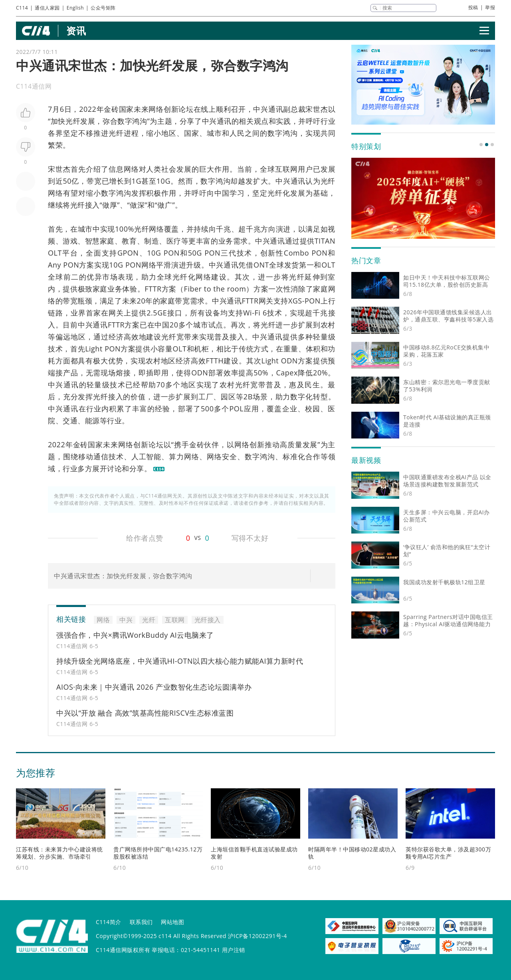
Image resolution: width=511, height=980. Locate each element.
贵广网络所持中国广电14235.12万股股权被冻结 (158, 853)
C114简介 (109, 922)
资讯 (76, 31)
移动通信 (93, 456)
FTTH (215, 361)
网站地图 (172, 922)
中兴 (260, 109)
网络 (156, 109)
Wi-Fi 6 (255, 313)
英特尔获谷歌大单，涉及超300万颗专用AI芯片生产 (448, 853)
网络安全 (222, 456)
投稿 (473, 7)
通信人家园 (47, 8)
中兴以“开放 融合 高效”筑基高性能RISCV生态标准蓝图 (145, 713)
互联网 (286, 169)
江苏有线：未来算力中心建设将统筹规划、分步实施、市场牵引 (59, 853)
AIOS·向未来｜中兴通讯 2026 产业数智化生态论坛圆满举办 (154, 687)
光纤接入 (85, 205)
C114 (22, 8)
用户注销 (234, 950)
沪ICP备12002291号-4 (257, 936)
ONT (261, 265)
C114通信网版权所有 (123, 950)
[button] (481, 145)
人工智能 (147, 456)
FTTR (153, 289)
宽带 (184, 337)
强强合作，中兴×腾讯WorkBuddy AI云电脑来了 (135, 635)
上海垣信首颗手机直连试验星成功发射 (254, 853)
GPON (128, 253)
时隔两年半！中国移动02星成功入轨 (352, 853)
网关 (266, 301)
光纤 (73, 121)
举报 (490, 7)
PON (172, 253)
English (75, 8)
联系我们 (141, 922)
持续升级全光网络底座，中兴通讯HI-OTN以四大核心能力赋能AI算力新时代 (180, 661)
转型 (321, 397)
